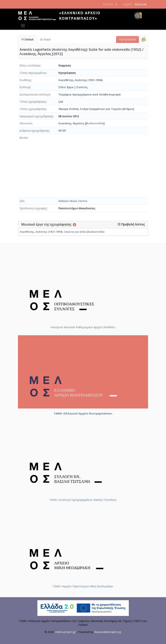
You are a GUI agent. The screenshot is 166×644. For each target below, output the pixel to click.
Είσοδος (110, 4)
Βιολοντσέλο (95, 123)
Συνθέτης (25, 80)
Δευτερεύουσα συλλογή (35, 94)
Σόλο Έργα (66, 87)
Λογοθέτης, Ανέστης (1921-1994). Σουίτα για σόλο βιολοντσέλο (62, 232)
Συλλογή (25, 87)
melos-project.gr (65, 632)
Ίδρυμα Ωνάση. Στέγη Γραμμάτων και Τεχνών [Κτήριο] (96, 109)
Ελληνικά (141, 4)
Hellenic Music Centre (73, 201)
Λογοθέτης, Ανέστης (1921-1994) (80, 80)
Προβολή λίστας (131, 224)
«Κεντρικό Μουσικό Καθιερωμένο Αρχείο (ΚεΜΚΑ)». (83, 327)
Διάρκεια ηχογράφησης (34, 131)
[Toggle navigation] (23, 26)
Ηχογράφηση (127, 39)
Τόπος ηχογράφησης (33, 109)
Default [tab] (27, 39)
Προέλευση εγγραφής (33, 208)
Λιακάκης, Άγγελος (71, 123)
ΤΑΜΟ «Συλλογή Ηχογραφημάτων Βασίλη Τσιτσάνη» (83, 500)
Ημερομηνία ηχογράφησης (36, 116)
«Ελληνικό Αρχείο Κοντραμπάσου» (80, 16)
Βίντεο (24, 138)
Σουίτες (82, 87)
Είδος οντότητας (30, 65)
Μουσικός (26, 123)
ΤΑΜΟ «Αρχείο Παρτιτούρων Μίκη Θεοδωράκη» (83, 586)
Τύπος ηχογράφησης (33, 102)
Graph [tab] (45, 39)
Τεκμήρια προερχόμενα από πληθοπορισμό (90, 94)
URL (22, 201)
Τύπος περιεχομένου (33, 73)
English (127, 4)
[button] (119, 224)
